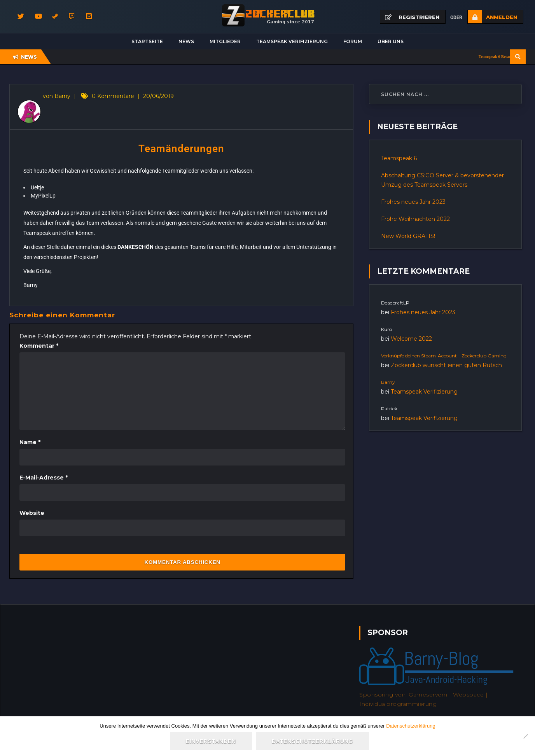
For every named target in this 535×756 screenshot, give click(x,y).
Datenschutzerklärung (411, 726)
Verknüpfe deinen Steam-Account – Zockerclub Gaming (444, 356)
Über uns (391, 41)
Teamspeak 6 (399, 158)
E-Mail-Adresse (44, 478)
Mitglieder (225, 41)
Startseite (147, 41)
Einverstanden (211, 741)
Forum (353, 41)
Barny (388, 382)
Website (32, 513)
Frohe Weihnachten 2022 (415, 219)
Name (30, 442)
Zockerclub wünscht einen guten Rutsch (446, 365)
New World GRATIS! (408, 236)
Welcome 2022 (411, 339)
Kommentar (39, 346)
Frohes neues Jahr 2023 (413, 202)
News (186, 41)
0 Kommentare (113, 96)
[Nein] (525, 736)
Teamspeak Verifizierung (292, 41)
